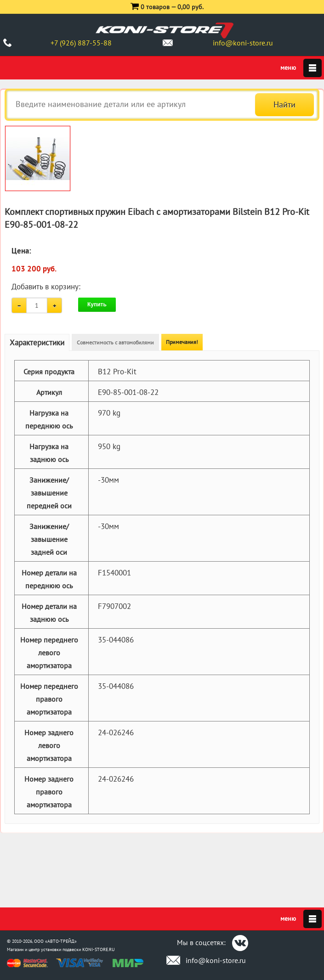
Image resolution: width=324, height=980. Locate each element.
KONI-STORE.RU (99, 949)
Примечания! (182, 342)
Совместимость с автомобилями (115, 342)
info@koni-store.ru (243, 43)
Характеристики (37, 343)
